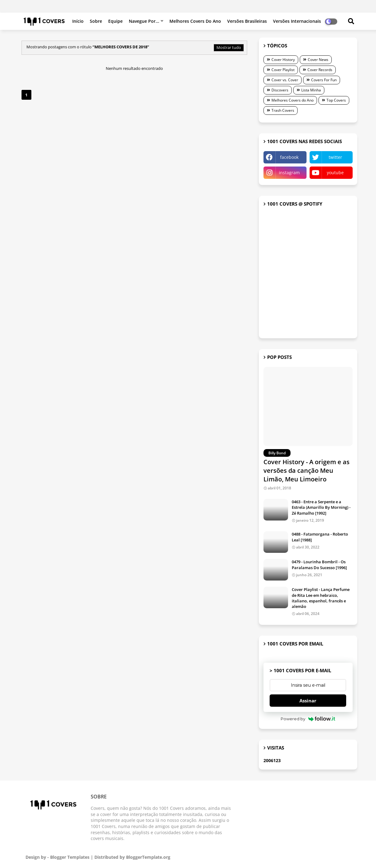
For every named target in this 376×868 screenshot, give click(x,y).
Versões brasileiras (247, 21)
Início (78, 21)
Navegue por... (144, 21)
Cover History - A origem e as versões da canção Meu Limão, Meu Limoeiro (307, 470)
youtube (335, 173)
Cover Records (320, 70)
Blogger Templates (70, 857)
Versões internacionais (297, 21)
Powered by (308, 719)
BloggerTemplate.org (148, 857)
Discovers (280, 90)
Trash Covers (283, 110)
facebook (289, 157)
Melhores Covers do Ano (195, 21)
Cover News (318, 60)
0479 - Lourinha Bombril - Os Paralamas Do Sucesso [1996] (319, 565)
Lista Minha (311, 90)
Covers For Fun (324, 80)
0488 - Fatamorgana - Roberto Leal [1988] (320, 537)
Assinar (308, 701)
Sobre (96, 21)
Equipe (115, 21)
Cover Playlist (283, 70)
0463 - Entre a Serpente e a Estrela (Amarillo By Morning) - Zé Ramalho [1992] (321, 507)
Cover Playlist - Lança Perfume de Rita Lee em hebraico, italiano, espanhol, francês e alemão (321, 598)
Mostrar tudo (229, 47)
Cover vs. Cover (285, 80)
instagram (289, 173)
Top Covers (336, 100)
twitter (335, 157)
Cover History (283, 60)
